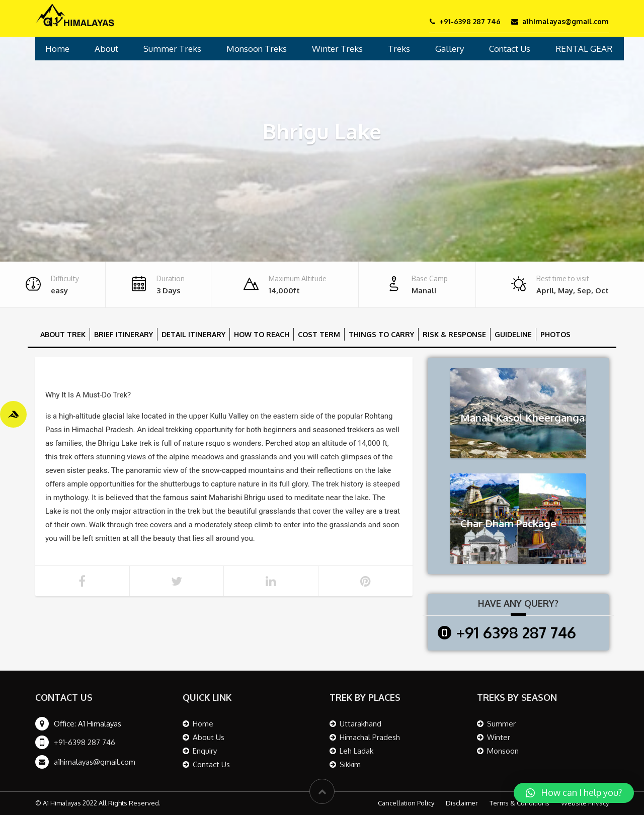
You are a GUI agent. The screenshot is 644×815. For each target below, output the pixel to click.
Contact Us (510, 49)
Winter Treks (337, 49)
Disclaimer (462, 803)
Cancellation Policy (406, 803)
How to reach (262, 334)
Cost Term (319, 334)
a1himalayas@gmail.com (95, 762)
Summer (501, 724)
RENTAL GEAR (584, 49)
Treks (399, 49)
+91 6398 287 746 (516, 632)
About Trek (63, 334)
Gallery (450, 49)
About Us (209, 737)
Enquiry (205, 751)
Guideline (513, 334)
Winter (499, 737)
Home (57, 49)
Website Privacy (585, 803)
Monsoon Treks (257, 49)
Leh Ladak (356, 751)
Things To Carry (381, 334)
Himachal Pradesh (370, 737)
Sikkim (350, 764)
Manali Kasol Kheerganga (522, 418)
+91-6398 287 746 (85, 742)
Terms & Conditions (519, 803)
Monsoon (503, 751)
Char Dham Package (508, 523)
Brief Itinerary (124, 334)
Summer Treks (172, 49)
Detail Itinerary (193, 334)
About (106, 49)
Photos (555, 334)
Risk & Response (454, 334)
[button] (574, 793)
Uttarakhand (360, 724)
